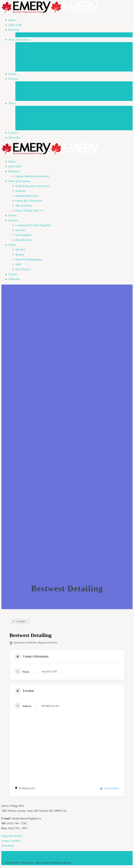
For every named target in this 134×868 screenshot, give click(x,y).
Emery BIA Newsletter (29, 59)
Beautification (24, 98)
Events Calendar (11, 841)
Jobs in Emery (24, 64)
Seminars (21, 49)
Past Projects (23, 128)
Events (12, 74)
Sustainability (23, 93)
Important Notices (12, 836)
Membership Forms (27, 54)
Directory (14, 30)
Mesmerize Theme (83, 863)
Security (20, 89)
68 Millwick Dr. (51, 706)
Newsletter (8, 846)
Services (13, 79)
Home (12, 20)
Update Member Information (32, 35)
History (20, 113)
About (12, 103)
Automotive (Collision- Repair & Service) (35, 643)
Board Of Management (29, 118)
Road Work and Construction (32, 45)
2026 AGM (15, 25)
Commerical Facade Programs (33, 84)
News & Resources (20, 40)
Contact (13, 133)
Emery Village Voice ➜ (29, 69)
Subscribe (14, 138)
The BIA (21, 108)
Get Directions (109, 788)
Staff (18, 123)
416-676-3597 (50, 672)
